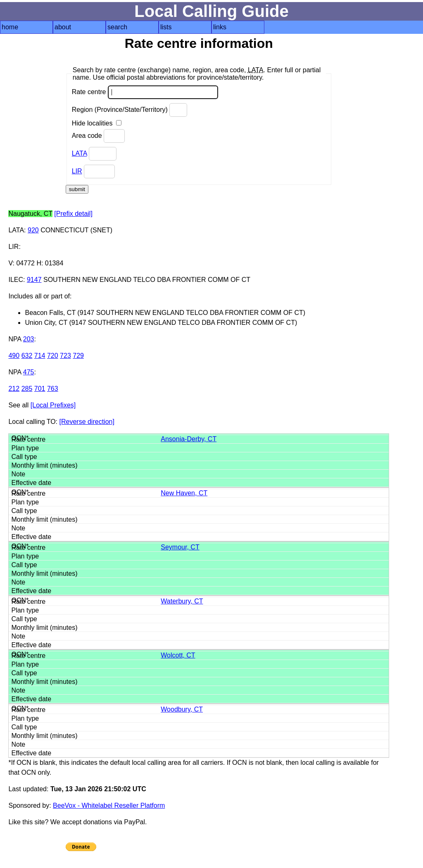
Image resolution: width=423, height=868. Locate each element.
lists (166, 27)
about (63, 27)
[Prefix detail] (73, 214)
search (117, 27)
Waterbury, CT (182, 601)
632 (27, 356)
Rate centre (145, 92)
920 (33, 230)
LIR (77, 171)
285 (27, 389)
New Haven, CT (184, 493)
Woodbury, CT (182, 709)
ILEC (16, 280)
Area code (98, 136)
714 (40, 356)
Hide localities (97, 123)
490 (14, 356)
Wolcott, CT (178, 655)
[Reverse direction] (87, 422)
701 (40, 389)
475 (29, 372)
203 (29, 339)
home (10, 27)
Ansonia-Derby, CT (189, 439)
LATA (80, 153)
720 (53, 356)
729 (78, 356)
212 (14, 389)
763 (53, 389)
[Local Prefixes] (53, 405)
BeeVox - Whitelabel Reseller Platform (109, 805)
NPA (15, 339)
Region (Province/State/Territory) (130, 110)
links (220, 27)
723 (65, 356)
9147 (34, 280)
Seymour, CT (180, 547)
